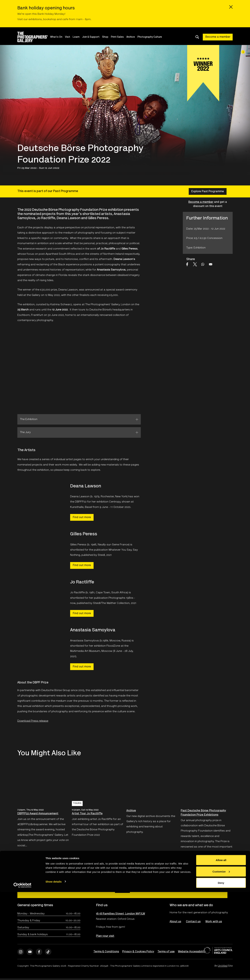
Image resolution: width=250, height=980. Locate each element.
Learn (80, 37)
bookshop (50, 19)
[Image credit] (243, 52)
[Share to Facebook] (187, 264)
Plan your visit (105, 936)
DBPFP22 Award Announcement (38, 814)
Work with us (214, 922)
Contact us (194, 922)
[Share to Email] (211, 264)
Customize (221, 959)
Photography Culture (153, 37)
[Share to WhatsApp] (203, 264)
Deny (221, 971)
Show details (54, 969)
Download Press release (33, 721)
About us (175, 922)
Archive (134, 37)
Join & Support (94, 37)
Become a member (218, 37)
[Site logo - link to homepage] (36, 37)
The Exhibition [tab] (29, 419)
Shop (109, 37)
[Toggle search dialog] (197, 37)
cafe (65, 19)
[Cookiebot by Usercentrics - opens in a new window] (22, 973)
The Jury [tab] (25, 432)
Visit (71, 37)
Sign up (122, 890)
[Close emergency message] (231, 7)
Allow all (221, 948)
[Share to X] (195, 264)
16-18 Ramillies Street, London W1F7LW (120, 914)
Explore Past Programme (208, 192)
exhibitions (35, 19)
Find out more (82, 517)
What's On (60, 37)
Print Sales (121, 37)
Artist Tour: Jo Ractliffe (87, 814)
